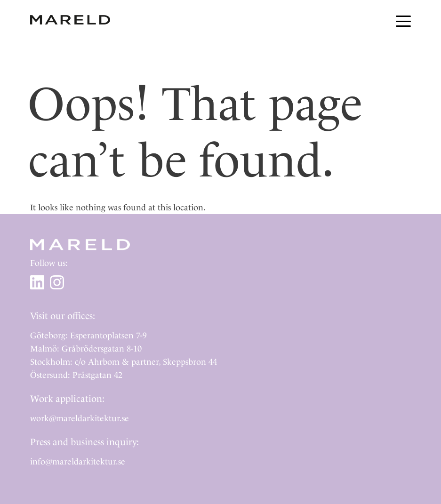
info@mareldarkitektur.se (78, 461)
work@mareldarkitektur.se (80, 418)
